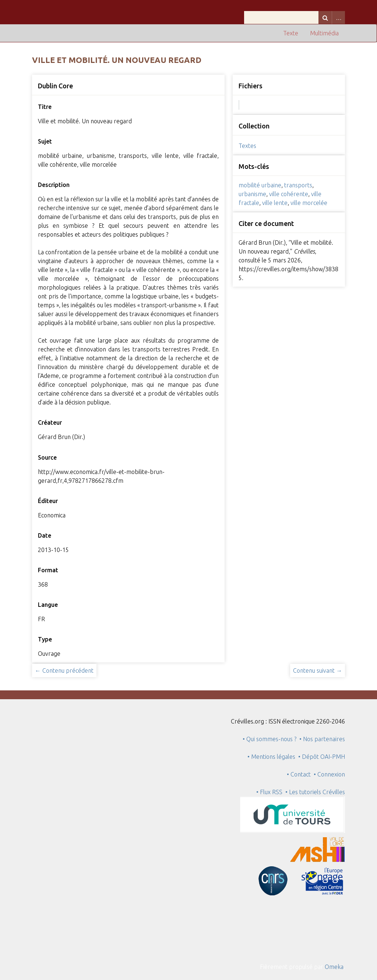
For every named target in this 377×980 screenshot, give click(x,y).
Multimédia (324, 33)
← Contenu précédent (64, 671)
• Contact (300, 774)
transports (298, 185)
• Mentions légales (271, 757)
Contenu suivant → (318, 671)
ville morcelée (309, 203)
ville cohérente (289, 194)
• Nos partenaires (322, 739)
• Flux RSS (269, 792)
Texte (291, 33)
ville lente (275, 203)
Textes (247, 146)
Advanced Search (338, 17)
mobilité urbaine (260, 185)
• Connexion (329, 774)
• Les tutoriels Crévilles (315, 792)
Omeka (334, 967)
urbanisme (252, 194)
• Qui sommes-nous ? (269, 739)
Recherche (325, 17)
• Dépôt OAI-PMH (322, 757)
